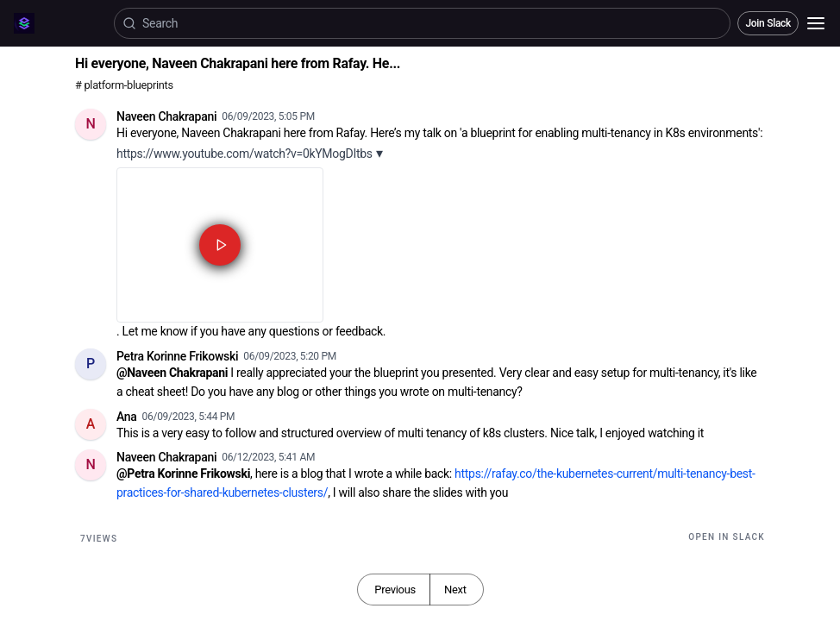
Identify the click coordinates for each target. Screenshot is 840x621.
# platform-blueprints (124, 85)
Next (455, 590)
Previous (395, 590)
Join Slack (768, 23)
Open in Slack (727, 537)
